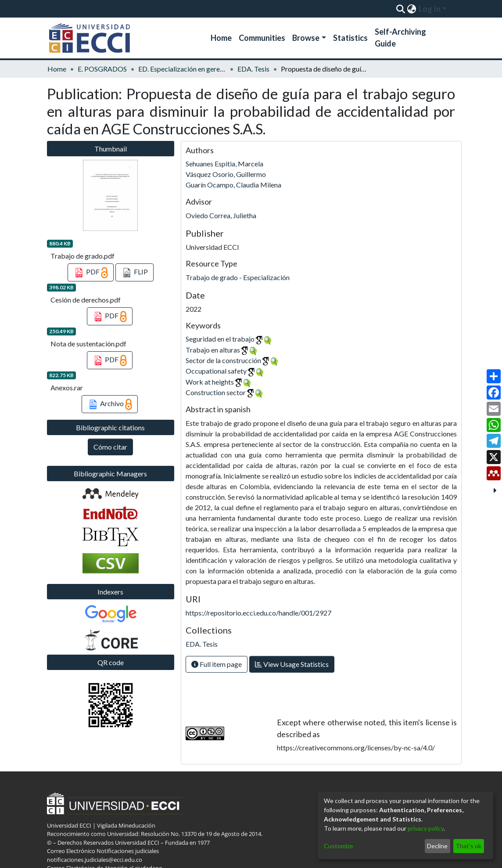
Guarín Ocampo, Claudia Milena (233, 185)
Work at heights (210, 382)
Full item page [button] (217, 664)
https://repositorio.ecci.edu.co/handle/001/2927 (258, 613)
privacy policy (426, 828)
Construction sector (216, 392)
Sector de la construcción (223, 360)
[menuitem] (411, 9)
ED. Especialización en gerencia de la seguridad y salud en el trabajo (182, 69)
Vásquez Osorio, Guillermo (226, 174)
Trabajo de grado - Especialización (238, 277)
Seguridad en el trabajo (220, 339)
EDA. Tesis (253, 69)
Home (221, 38)
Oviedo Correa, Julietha (221, 215)
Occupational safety (216, 371)
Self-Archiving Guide (400, 38)
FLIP (134, 273)
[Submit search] (400, 9)
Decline (437, 846)
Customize (339, 846)
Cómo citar (110, 447)
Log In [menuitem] (430, 9)
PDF (91, 273)
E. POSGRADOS (102, 69)
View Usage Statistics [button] (292, 664)
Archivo (110, 404)
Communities (262, 38)
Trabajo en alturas (213, 350)
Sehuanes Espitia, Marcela (224, 164)
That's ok (468, 846)
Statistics (350, 38)
